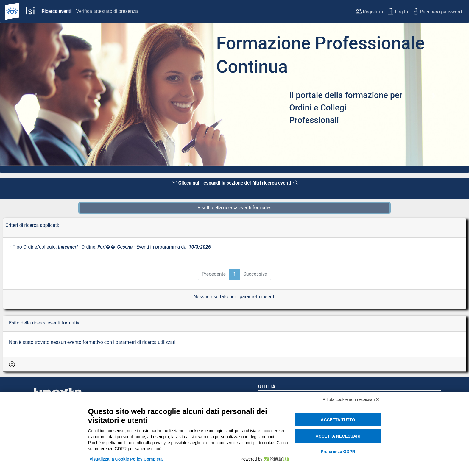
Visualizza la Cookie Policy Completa (126, 459)
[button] (35, 96)
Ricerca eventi (56, 11)
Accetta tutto (338, 420)
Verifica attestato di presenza (107, 11)
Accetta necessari (338, 436)
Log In (398, 11)
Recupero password (437, 11)
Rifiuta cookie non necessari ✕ (351, 399)
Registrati (370, 11)
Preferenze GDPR (338, 452)
